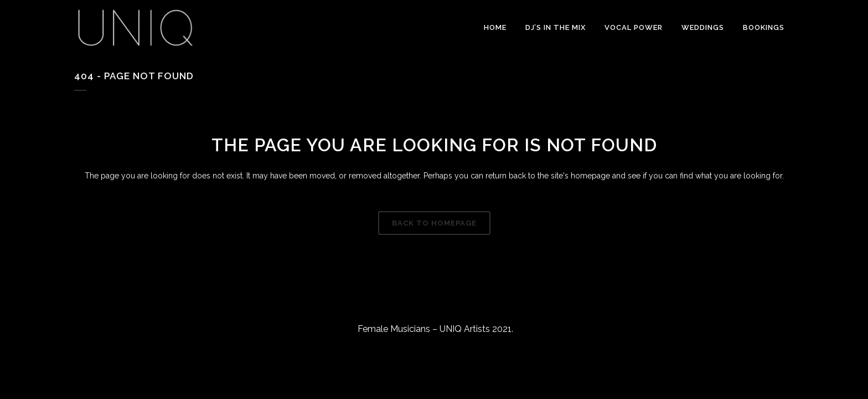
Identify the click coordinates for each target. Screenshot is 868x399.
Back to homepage (434, 223)
